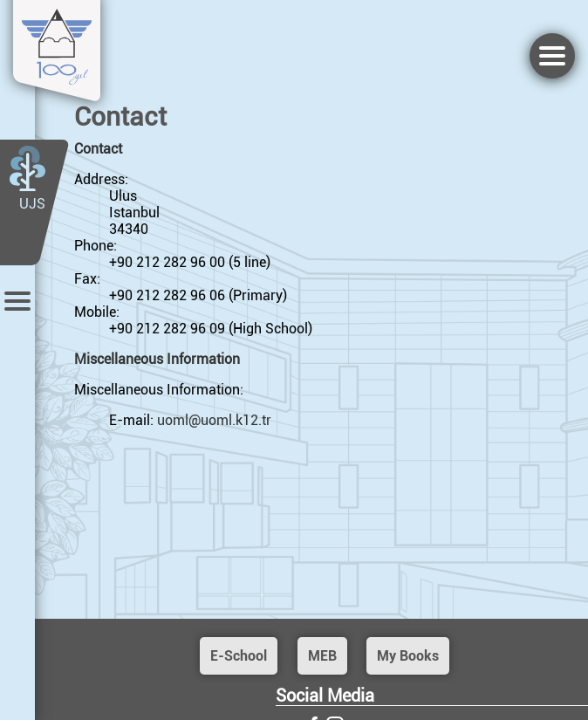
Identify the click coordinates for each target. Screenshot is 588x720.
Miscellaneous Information (157, 359)
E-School (239, 656)
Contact (98, 149)
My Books (408, 656)
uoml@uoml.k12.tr (214, 420)
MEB (322, 656)
